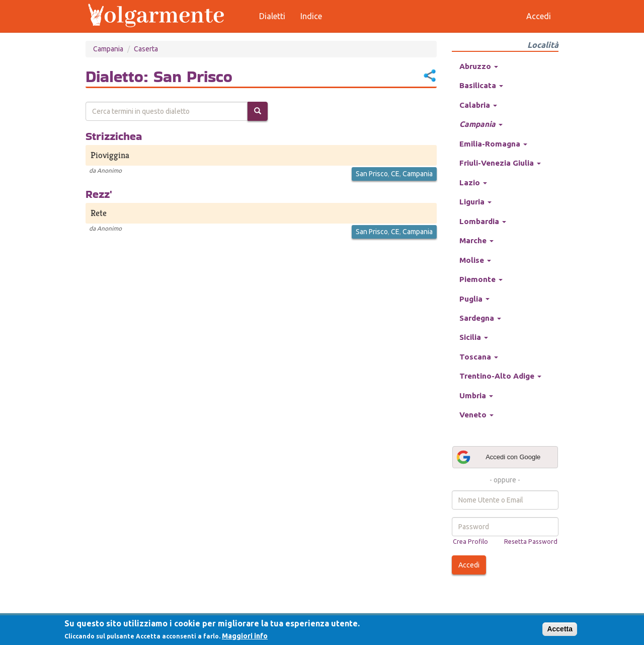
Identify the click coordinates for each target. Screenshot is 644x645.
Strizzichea (114, 136)
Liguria (475, 202)
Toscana (479, 357)
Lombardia (483, 221)
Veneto (476, 415)
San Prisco (372, 174)
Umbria (476, 396)
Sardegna (480, 318)
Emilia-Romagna (493, 144)
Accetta (560, 629)
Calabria (478, 105)
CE (395, 174)
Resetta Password (531, 541)
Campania (108, 49)
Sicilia (474, 337)
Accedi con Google (498, 457)
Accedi (469, 565)
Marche (476, 240)
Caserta (146, 49)
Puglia (474, 299)
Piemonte (481, 279)
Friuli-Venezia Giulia (500, 163)
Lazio (473, 183)
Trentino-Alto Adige (500, 376)
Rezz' (99, 194)
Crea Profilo (470, 541)
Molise (475, 260)
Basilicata (481, 85)
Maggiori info (245, 636)
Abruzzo (479, 66)
